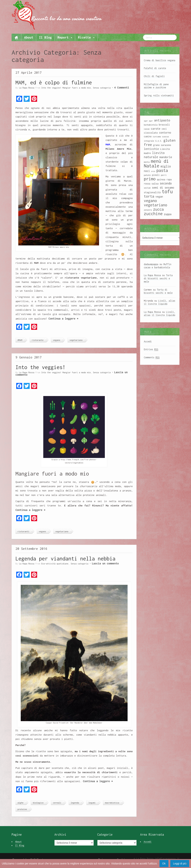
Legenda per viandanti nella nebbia (65, 558)
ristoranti (23, 531)
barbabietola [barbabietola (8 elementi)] (151, 125)
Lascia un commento (105, 563)
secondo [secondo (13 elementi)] (166, 183)
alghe (20, 803)
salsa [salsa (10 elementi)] (155, 184)
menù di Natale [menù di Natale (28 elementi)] (156, 163)
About (29, 37)
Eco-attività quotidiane (55, 564)
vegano (57, 340)
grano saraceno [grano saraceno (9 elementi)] (162, 145)
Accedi (148, 341)
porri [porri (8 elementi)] (164, 175)
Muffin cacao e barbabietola (158, 266)
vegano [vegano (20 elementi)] (150, 201)
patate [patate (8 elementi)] (147, 175)
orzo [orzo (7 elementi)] (153, 171)
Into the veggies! (40, 367)
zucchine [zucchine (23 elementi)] (153, 214)
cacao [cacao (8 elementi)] (147, 129)
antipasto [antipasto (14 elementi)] (162, 120)
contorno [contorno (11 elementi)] (165, 133)
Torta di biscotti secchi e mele (158, 278)
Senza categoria (102, 88)
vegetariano (76, 340)
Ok (164, 864)
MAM (108, 144)
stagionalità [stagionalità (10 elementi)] (152, 192)
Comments (152, 357)
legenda (75, 803)
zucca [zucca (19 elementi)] (158, 209)
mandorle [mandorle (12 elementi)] (166, 157)
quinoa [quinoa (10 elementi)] (161, 179)
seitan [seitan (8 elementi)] (147, 188)
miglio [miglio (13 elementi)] (166, 166)
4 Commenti (122, 87)
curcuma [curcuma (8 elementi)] (157, 137)
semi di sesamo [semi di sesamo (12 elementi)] (163, 187)
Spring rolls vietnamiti (159, 95)
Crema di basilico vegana (159, 60)
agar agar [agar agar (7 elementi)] (148, 121)
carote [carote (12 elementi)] (156, 129)
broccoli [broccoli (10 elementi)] (164, 125)
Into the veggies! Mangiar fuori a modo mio (66, 88)
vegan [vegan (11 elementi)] (159, 197)
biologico (38, 803)
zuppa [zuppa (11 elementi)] (168, 214)
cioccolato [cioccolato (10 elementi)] (151, 133)
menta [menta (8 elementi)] (147, 162)
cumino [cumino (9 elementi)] (148, 136)
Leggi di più (180, 864)
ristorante (38, 340)
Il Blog (45, 37)
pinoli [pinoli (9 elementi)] (156, 175)
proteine (22, 809)
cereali (57, 803)
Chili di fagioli (154, 76)
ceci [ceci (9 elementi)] (164, 129)
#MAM (20, 340)
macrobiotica (112, 803)
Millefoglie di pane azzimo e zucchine (156, 86)
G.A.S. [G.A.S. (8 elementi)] (159, 141)
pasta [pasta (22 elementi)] (162, 170)
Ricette (86, 37)
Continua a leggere (63, 318)
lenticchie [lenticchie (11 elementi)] (151, 149)
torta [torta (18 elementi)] (149, 196)
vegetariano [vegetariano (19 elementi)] (155, 205)
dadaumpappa (151, 264)
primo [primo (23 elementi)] (150, 179)
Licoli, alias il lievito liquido (159, 302)
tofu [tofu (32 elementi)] (167, 191)
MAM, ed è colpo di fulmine (54, 82)
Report (65, 37)
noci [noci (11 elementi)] (147, 171)
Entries (151, 349)
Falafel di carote (155, 68)
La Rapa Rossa (27, 88)
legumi (92, 803)
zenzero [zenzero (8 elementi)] (148, 210)
